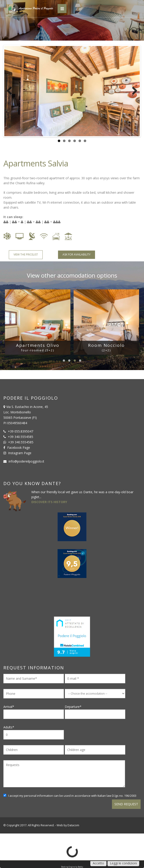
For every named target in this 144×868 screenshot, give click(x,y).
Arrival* (34, 712)
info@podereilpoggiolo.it (26, 461)
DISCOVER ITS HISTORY (49, 502)
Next (133, 91)
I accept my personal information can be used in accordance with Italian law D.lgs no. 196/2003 (70, 796)
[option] (38, 322)
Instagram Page (20, 453)
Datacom (73, 825)
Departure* (95, 712)
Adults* (34, 732)
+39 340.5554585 (21, 437)
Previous (11, 91)
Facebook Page (19, 448)
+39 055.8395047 (21, 431)
